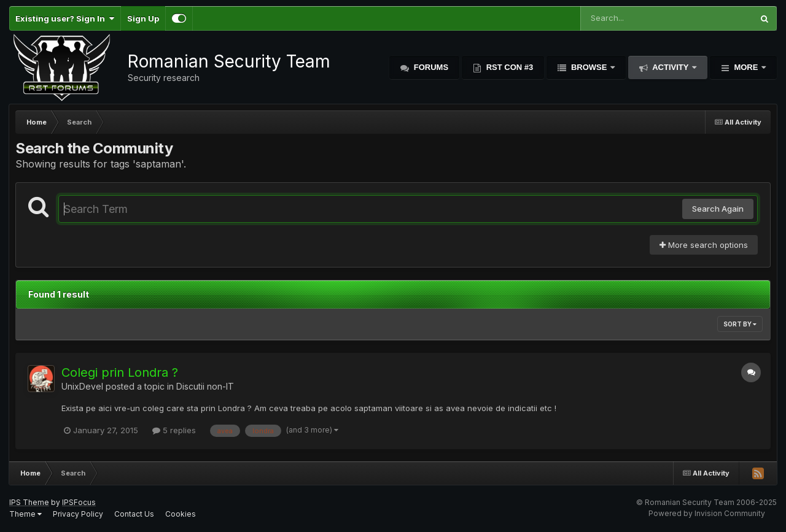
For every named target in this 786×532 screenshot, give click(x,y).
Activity (671, 67)
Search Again (718, 209)
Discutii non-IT (205, 386)
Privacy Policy (78, 514)
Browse (589, 67)
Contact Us (134, 514)
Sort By (740, 324)
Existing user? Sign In (65, 18)
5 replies (174, 430)
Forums (430, 67)
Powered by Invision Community (707, 513)
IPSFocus (79, 502)
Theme (25, 514)
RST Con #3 (508, 67)
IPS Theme (29, 502)
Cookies (181, 514)
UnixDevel (82, 386)
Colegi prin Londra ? (120, 372)
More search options (704, 245)
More (746, 67)
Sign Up (143, 18)
